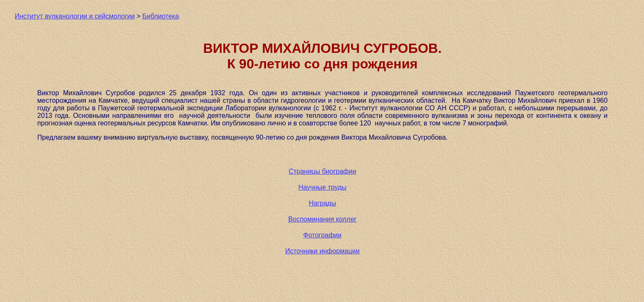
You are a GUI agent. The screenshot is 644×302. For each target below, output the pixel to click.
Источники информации (322, 251)
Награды (322, 203)
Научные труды (322, 187)
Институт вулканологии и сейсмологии (75, 16)
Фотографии (322, 235)
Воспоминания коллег (322, 219)
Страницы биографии (322, 171)
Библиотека (160, 16)
